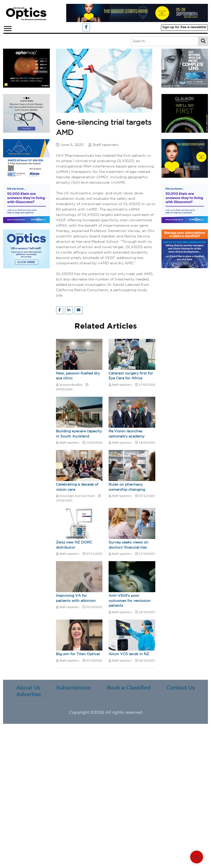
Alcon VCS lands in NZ (129, 654)
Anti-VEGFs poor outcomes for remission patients (130, 601)
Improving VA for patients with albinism (76, 598)
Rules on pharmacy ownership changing (127, 487)
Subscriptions (73, 688)
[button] (7, 28)
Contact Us (181, 688)
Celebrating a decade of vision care (77, 487)
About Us (28, 688)
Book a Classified (129, 688)
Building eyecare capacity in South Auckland (79, 434)
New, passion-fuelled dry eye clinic (78, 376)
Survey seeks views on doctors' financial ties (128, 545)
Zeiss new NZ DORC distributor (74, 545)
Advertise (28, 695)
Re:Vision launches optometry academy (127, 434)
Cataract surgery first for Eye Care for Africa (131, 376)
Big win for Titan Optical (78, 654)
